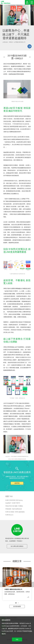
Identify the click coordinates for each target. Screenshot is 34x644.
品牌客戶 (9, 503)
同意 (17, 639)
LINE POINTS (16, 503)
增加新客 (9, 509)
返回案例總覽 (17, 606)
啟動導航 (17, 483)
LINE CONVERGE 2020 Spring (14, 500)
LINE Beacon (10, 515)
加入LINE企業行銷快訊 (17, 546)
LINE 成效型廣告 (20, 512)
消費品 (21, 506)
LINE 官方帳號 (10, 512)
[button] (16, 603)
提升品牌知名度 (17, 509)
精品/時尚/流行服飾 (12, 506)
